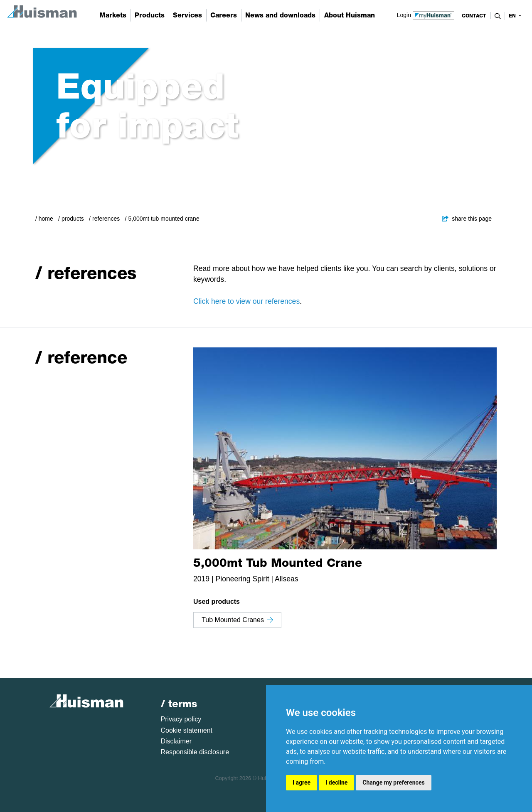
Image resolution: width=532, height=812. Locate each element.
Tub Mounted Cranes (237, 620)
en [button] (513, 16)
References (106, 219)
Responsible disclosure (195, 752)
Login (426, 15)
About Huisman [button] (350, 15)
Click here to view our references (246, 301)
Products (73, 219)
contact (474, 16)
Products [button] (150, 15)
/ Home (44, 219)
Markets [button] (113, 15)
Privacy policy (181, 719)
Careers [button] (224, 15)
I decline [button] (336, 782)
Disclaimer (176, 741)
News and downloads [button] (280, 15)
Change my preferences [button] (393, 782)
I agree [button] (302, 782)
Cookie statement (187, 730)
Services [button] (187, 15)
